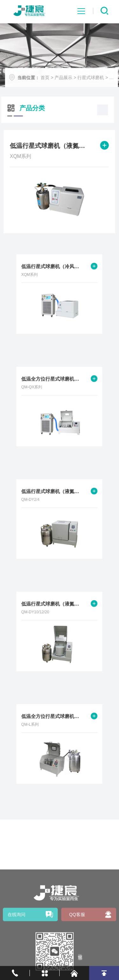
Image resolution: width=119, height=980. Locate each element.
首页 (49, 79)
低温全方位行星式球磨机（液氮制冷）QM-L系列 (53, 721)
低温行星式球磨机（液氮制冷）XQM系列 (50, 146)
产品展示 (67, 79)
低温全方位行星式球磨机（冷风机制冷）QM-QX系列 (53, 383)
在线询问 (17, 940)
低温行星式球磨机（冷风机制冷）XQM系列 (53, 271)
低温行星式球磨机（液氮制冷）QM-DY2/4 (53, 496)
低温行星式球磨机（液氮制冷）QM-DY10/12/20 (53, 608)
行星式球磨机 (94, 79)
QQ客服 (77, 940)
